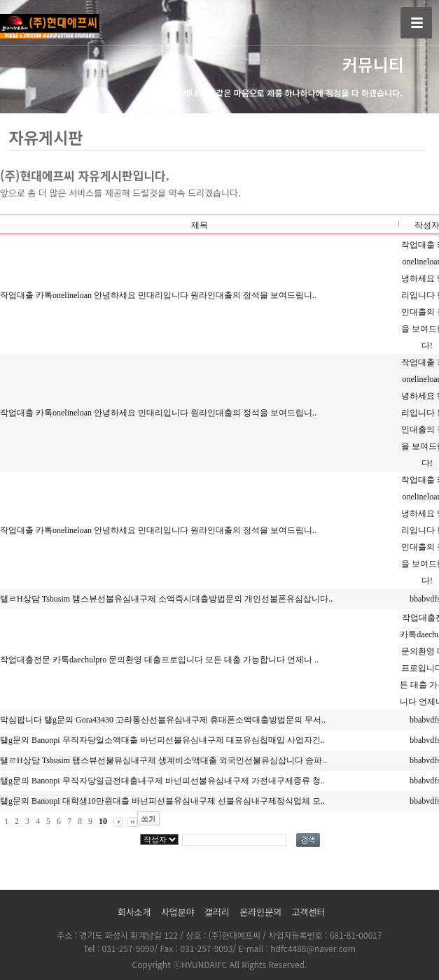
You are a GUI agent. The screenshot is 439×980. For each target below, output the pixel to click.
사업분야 (178, 912)
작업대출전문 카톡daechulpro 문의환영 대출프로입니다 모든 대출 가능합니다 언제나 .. (159, 660)
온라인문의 (260, 912)
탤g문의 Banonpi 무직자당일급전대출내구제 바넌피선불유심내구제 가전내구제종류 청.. (162, 781)
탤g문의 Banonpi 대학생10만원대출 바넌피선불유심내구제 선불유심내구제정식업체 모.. (162, 801)
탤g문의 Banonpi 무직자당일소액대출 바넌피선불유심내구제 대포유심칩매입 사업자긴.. (162, 740)
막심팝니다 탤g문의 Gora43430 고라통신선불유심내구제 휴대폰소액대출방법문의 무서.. (163, 720)
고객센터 (309, 912)
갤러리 (217, 912)
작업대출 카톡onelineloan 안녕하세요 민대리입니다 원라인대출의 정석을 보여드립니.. (158, 295)
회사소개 (134, 912)
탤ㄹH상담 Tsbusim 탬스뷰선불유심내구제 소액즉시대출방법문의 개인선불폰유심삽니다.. (166, 599)
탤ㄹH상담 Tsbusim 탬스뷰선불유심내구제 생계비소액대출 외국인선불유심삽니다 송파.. (163, 760)
